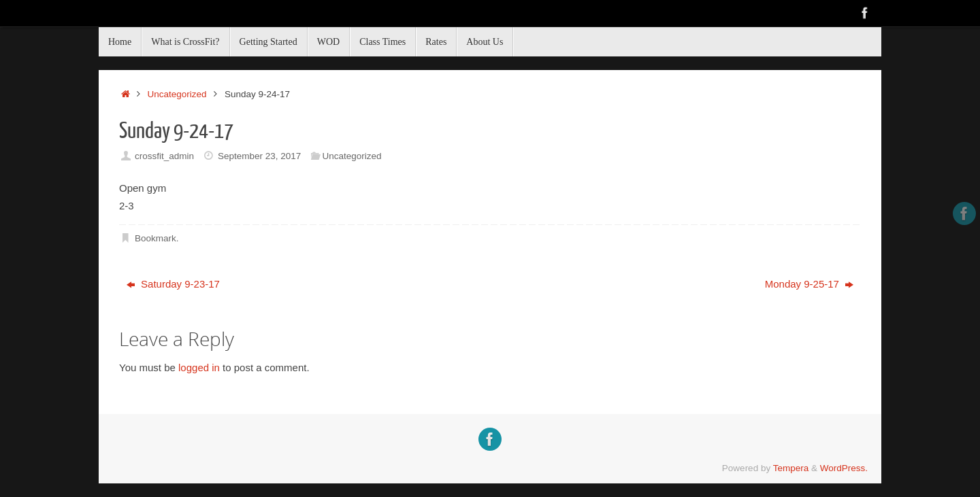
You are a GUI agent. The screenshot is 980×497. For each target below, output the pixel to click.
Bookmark (156, 238)
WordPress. (844, 468)
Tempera (791, 468)
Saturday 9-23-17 (173, 284)
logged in (199, 367)
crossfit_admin (164, 156)
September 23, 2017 (259, 156)
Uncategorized (177, 94)
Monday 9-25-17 (809, 284)
